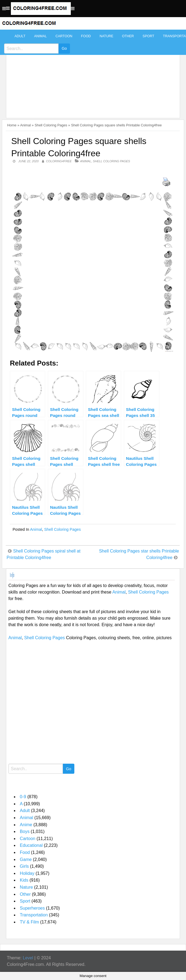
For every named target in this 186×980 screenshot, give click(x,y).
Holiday (27, 873)
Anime (26, 825)
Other (128, 36)
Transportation (34, 915)
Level (28, 958)
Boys (25, 831)
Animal (40, 36)
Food (86, 36)
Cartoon (64, 36)
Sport (149, 36)
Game (26, 859)
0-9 (23, 797)
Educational (31, 845)
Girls (24, 866)
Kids (24, 880)
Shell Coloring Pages (51, 125)
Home (12, 125)
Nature (106, 36)
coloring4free (59, 161)
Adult (20, 36)
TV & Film (29, 922)
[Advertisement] (92, 71)
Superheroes (32, 908)
